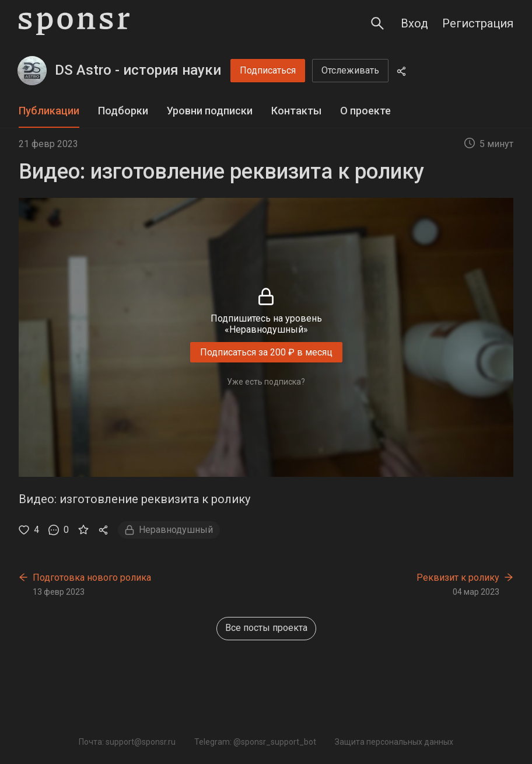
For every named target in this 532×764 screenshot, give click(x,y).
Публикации (49, 111)
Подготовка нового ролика (92, 578)
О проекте (365, 111)
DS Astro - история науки (138, 70)
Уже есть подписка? (266, 382)
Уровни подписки (210, 111)
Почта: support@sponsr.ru (127, 742)
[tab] (49, 111)
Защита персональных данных (394, 742)
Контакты (296, 111)
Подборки (123, 111)
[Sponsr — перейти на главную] (74, 24)
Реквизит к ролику (458, 578)
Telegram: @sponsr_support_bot (255, 742)
